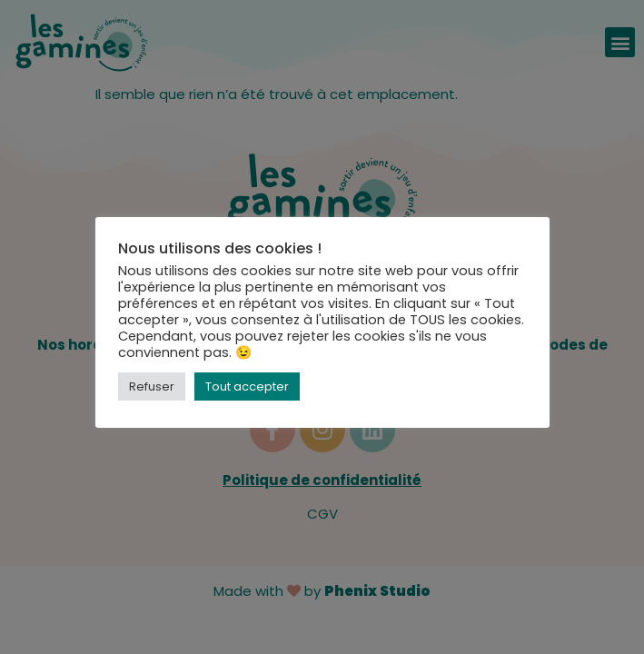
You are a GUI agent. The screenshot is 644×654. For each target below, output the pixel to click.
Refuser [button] (152, 386)
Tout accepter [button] (247, 386)
